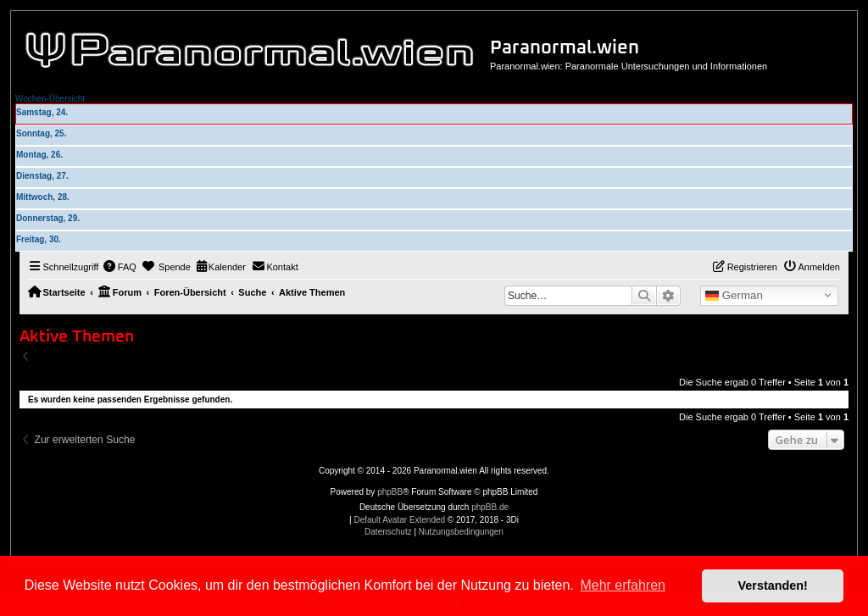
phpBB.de (490, 507)
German (734, 296)
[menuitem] (120, 267)
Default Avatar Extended (399, 520)
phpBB (390, 492)
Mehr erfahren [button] (623, 585)
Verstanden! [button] (773, 585)
